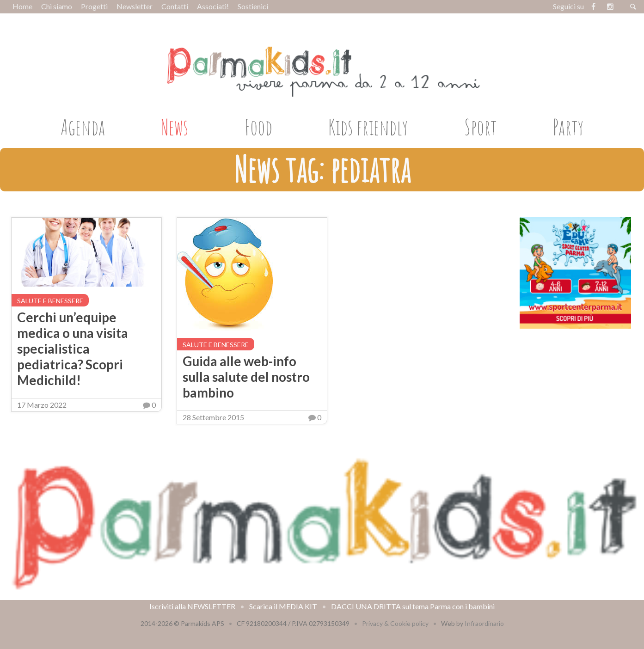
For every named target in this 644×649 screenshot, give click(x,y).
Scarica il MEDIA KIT (283, 606)
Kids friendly (368, 127)
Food (258, 127)
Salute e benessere (50, 301)
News (175, 127)
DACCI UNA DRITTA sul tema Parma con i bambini (413, 606)
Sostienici (253, 6)
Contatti (175, 6)
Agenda (83, 127)
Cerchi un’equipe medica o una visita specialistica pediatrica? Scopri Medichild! (73, 349)
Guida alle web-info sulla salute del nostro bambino (246, 377)
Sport (481, 127)
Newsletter (135, 6)
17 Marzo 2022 (42, 405)
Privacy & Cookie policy (395, 623)
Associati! (213, 6)
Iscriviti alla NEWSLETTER (192, 606)
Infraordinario (484, 623)
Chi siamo (57, 6)
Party (568, 127)
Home (22, 6)
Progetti (94, 6)
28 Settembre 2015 (213, 417)
